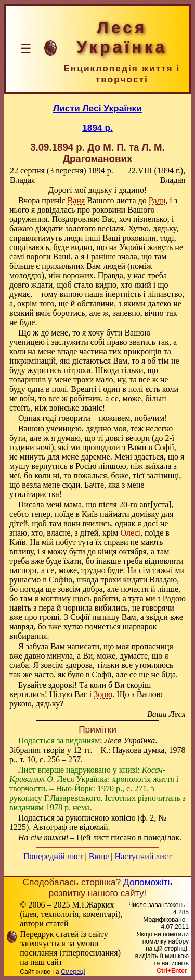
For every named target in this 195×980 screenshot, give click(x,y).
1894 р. (97, 128)
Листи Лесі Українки (97, 108)
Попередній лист (53, 856)
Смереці (73, 972)
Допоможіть (148, 882)
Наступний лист (143, 856)
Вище (99, 856)
